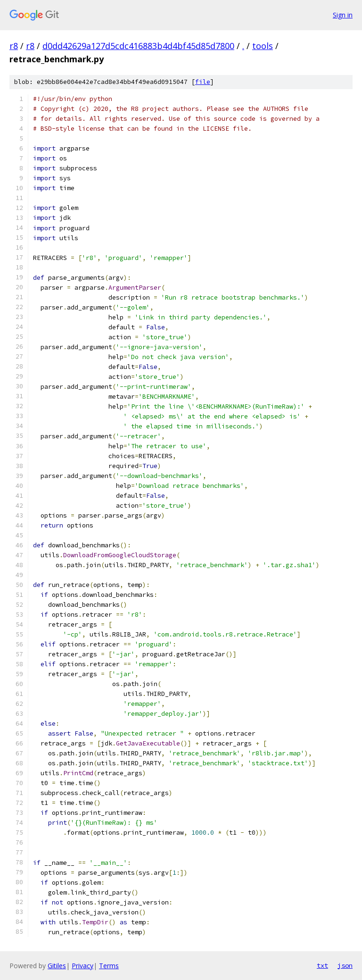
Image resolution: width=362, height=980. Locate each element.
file (203, 82)
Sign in (343, 15)
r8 (14, 46)
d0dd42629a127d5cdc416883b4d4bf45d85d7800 (138, 46)
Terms (109, 966)
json (345, 965)
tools (263, 46)
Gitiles (57, 966)
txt (322, 965)
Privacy (82, 966)
